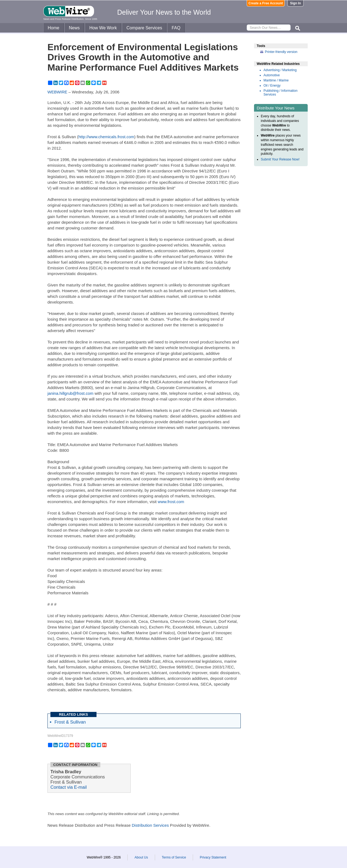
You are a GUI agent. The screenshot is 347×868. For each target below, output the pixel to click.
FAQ (176, 28)
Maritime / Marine (276, 80)
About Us (141, 857)
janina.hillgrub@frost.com (70, 393)
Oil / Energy (272, 86)
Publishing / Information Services (280, 93)
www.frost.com (171, 502)
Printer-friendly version (281, 52)
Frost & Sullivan (70, 722)
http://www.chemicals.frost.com (106, 137)
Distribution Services (150, 825)
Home (54, 28)
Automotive (272, 75)
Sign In (295, 3)
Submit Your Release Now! (280, 159)
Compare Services (144, 28)
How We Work (103, 28)
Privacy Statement (213, 857)
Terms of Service (174, 857)
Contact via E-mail (69, 787)
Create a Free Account (266, 3)
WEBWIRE (57, 92)
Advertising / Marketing (280, 70)
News (74, 28)
